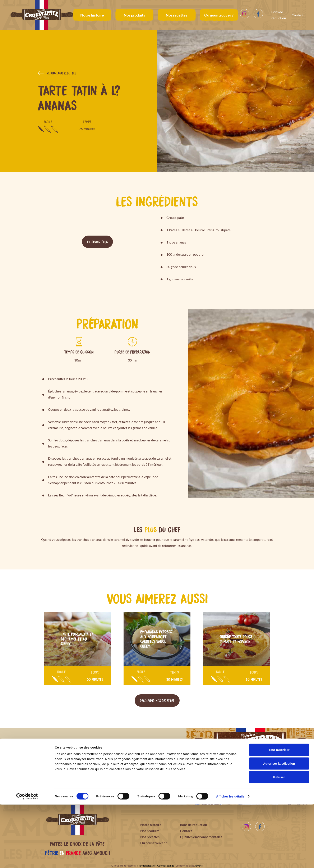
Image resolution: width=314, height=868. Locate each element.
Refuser (279, 840)
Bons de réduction (279, 15)
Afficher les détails (230, 860)
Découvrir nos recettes (157, 700)
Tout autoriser (279, 813)
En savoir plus (97, 242)
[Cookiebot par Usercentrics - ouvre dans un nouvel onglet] (27, 860)
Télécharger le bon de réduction (98, 782)
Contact (298, 15)
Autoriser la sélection (279, 827)
